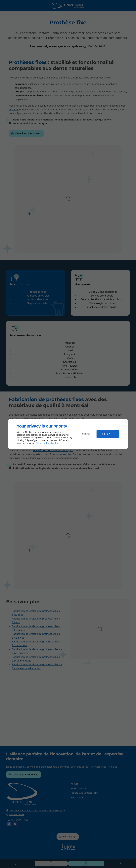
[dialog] (68, 434)
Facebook (51, 443)
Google (40, 443)
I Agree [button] (108, 434)
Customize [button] (86, 434)
